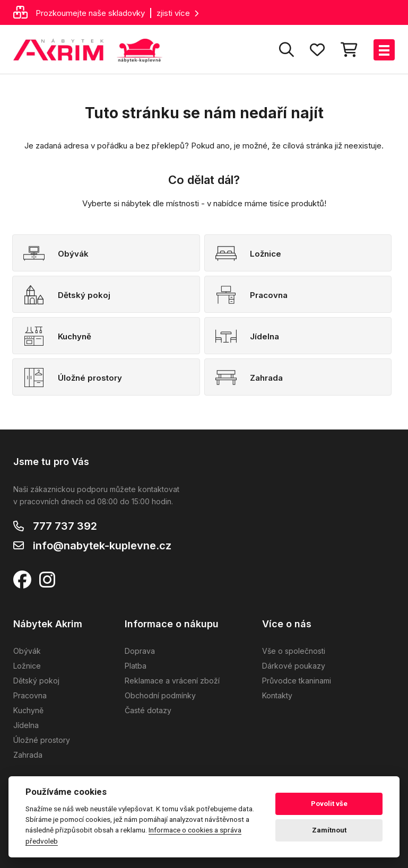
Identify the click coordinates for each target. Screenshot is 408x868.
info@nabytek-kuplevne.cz (102, 546)
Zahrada (28, 755)
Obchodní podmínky (160, 695)
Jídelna (26, 725)
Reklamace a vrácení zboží (172, 681)
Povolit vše (329, 804)
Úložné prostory (42, 740)
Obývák (27, 651)
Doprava (140, 651)
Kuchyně (28, 710)
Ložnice (27, 666)
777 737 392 (65, 526)
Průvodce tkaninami (297, 681)
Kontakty (277, 695)
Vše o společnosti (294, 651)
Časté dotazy (148, 710)
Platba (136, 666)
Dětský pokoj (36, 681)
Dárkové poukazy (294, 666)
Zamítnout (329, 830)
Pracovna (30, 695)
